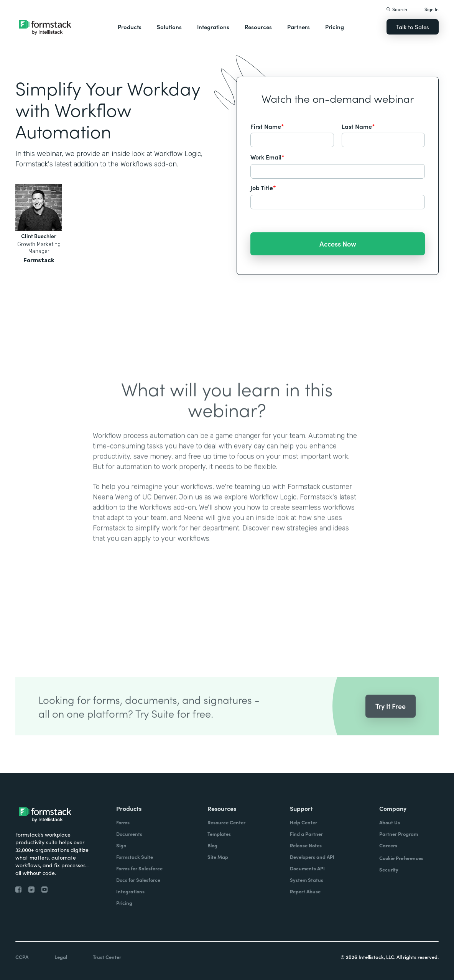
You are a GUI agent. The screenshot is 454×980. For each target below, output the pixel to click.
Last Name (358, 126)
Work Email (267, 157)
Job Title (263, 187)
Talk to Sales (413, 27)
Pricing (335, 27)
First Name (267, 126)
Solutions (169, 27)
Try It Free (391, 719)
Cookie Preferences (401, 858)
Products (130, 27)
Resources (258, 27)
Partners (299, 27)
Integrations (213, 27)
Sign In (432, 9)
